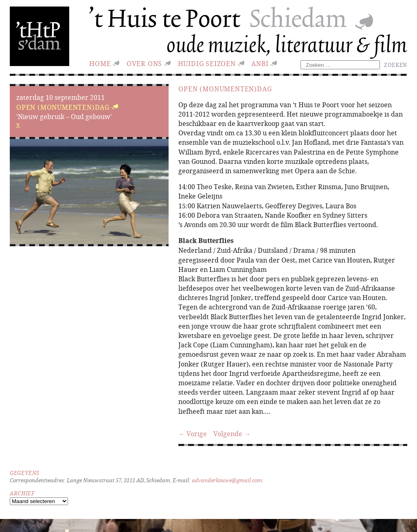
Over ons (144, 63)
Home (100, 63)
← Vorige (193, 434)
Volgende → (232, 434)
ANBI (260, 63)
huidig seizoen (207, 63)
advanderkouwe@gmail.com (227, 480)
